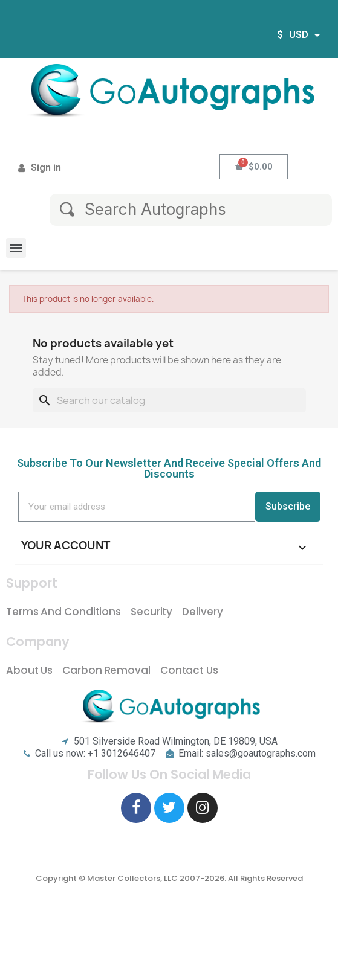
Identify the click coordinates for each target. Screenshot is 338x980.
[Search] (169, 400)
